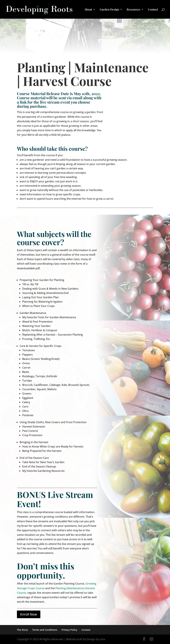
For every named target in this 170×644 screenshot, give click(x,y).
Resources (133, 10)
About (88, 10)
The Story (22, 630)
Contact (153, 10)
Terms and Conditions (45, 630)
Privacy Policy (69, 630)
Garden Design (109, 10)
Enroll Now (29, 614)
